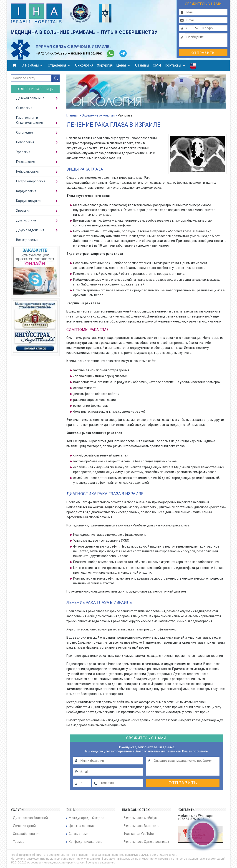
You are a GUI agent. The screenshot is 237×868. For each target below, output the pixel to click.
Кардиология (26, 191)
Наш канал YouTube (139, 834)
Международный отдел (86, 818)
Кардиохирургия (29, 201)
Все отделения (27, 240)
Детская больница (30, 98)
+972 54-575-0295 (51, 53)
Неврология (25, 142)
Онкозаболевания (27, 834)
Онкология (84, 65)
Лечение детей (24, 826)
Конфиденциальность (86, 842)
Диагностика (26, 220)
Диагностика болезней (30, 818)
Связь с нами (79, 834)
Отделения (59, 65)
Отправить (203, 53)
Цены (123, 65)
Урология (23, 152)
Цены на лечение (82, 826)
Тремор (19, 842)
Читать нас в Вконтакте (142, 826)
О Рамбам (32, 65)
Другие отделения (30, 230)
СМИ (157, 65)
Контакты (175, 65)
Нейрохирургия (28, 171)
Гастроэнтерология (31, 181)
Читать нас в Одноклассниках (147, 842)
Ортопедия (24, 132)
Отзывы (142, 65)
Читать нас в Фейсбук (140, 818)
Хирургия (105, 65)
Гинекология (26, 162)
